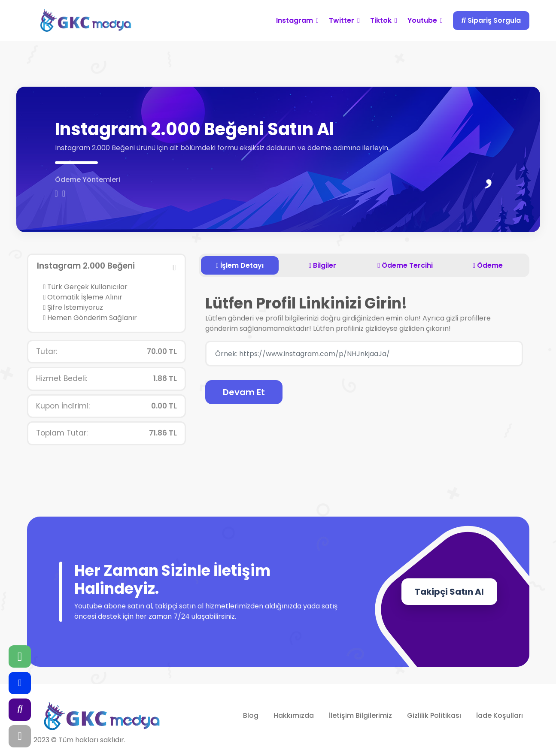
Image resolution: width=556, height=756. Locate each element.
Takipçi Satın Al (449, 592)
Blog (251, 715)
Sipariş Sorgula (491, 20)
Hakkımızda (294, 715)
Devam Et (244, 392)
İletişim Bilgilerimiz (360, 715)
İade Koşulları (500, 715)
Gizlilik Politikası (434, 715)
